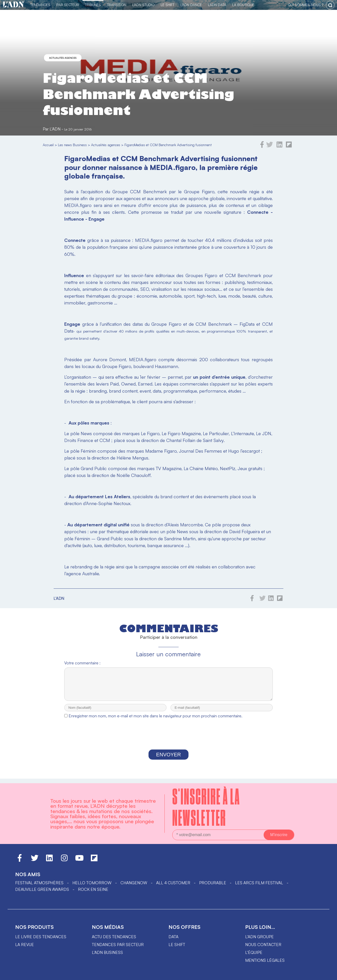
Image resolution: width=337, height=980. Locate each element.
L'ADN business (107, 952)
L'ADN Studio (143, 5)
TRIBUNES (93, 5)
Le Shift (167, 5)
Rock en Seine (93, 889)
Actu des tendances (114, 937)
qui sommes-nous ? (306, 5)
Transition (117, 5)
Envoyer (168, 759)
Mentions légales (265, 960)
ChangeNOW (134, 883)
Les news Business (72, 145)
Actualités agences (63, 58)
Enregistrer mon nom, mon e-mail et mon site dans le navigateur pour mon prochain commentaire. (155, 720)
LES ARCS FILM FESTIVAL (259, 883)
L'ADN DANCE (191, 5)
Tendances (40, 5)
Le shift (177, 945)
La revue (25, 945)
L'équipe (254, 952)
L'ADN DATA (217, 5)
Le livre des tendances (41, 937)
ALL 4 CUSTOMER (173, 883)
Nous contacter (263, 945)
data (173, 937)
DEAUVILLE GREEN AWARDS (42, 889)
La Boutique (243, 5)
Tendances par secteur (118, 945)
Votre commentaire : (82, 663)
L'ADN (55, 129)
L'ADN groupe (259, 937)
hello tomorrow (92, 883)
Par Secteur (68, 5)
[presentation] (168, 740)
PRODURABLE (213, 883)
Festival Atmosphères (39, 883)
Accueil (48, 145)
